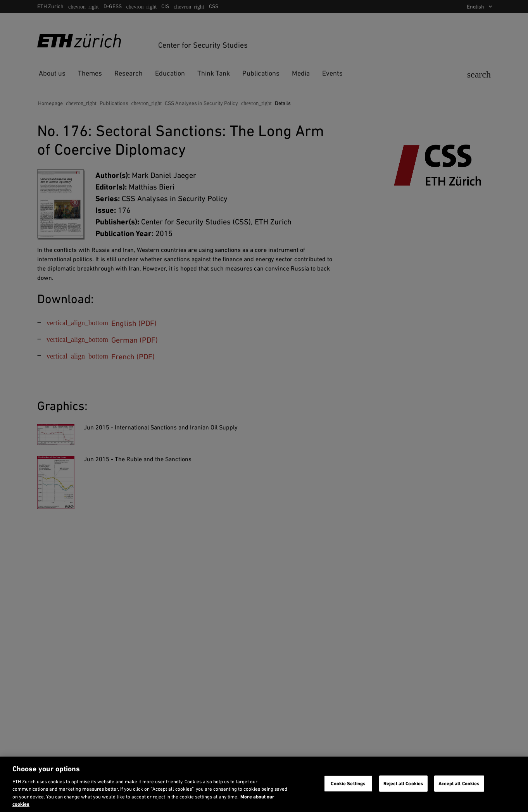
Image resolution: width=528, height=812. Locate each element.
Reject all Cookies (403, 784)
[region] (264, 784)
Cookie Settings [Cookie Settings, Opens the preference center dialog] (348, 784)
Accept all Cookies (459, 784)
